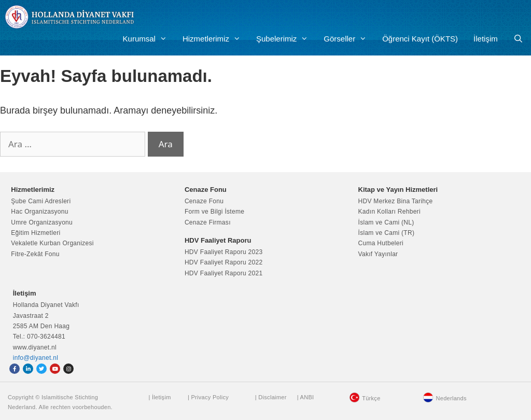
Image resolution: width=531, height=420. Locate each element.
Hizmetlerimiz (215, 39)
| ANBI (306, 397)
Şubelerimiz (286, 39)
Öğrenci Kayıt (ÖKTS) (420, 39)
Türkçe (371, 398)
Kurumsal (149, 39)
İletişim (486, 39)
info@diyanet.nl (36, 358)
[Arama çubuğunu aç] (518, 39)
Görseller (349, 39)
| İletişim (159, 397)
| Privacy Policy (208, 397)
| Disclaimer (271, 397)
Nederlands (451, 398)
